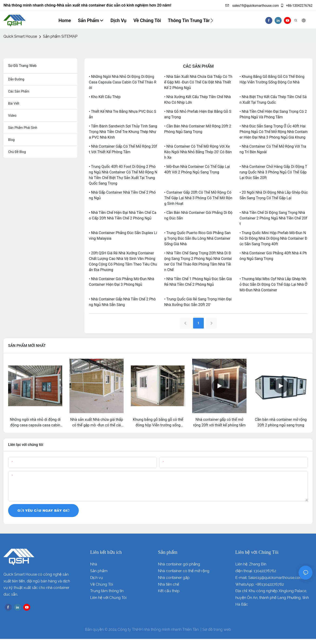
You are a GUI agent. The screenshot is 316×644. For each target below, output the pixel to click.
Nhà (94, 564)
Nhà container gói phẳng (179, 564)
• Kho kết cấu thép (105, 97)
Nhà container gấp (174, 578)
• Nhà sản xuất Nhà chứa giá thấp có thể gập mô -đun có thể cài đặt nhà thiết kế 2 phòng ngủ (198, 82)
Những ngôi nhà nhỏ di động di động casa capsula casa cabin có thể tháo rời (35, 423)
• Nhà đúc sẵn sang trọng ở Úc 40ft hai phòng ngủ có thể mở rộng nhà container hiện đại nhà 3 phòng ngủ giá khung (274, 132)
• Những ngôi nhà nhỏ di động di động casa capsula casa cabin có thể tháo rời (123, 82)
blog (11, 140)
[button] (212, 20)
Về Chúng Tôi (102, 584)
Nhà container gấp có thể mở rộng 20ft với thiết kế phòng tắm (219, 422)
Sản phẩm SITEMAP (60, 36)
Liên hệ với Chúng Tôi (108, 598)
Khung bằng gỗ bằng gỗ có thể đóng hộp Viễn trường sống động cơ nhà (158, 423)
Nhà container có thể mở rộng (184, 571)
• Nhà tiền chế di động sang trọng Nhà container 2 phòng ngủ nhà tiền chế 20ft (273, 218)
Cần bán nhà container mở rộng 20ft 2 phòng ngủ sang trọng (281, 422)
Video (12, 116)
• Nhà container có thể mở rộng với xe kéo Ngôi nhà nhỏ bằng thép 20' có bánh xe (198, 152)
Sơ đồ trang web (217, 629)
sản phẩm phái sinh (23, 128)
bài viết (14, 103)
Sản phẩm (99, 571)
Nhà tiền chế (169, 584)
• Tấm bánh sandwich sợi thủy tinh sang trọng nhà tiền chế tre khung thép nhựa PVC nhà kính (123, 132)
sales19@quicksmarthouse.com (252, 6)
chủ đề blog (17, 152)
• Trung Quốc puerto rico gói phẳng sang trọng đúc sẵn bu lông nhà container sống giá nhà (197, 238)
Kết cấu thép (169, 591)
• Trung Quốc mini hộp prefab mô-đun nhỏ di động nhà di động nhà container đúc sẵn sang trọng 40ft (273, 238)
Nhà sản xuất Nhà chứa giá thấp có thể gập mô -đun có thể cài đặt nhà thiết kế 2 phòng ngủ (97, 423)
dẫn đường (16, 79)
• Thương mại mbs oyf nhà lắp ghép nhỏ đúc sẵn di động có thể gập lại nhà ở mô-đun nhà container (273, 284)
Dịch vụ (97, 578)
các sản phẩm (19, 91)
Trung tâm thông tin (107, 591)
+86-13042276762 (296, 6)
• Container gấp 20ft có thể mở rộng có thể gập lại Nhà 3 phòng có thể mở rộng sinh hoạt (198, 198)
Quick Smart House (20, 36)
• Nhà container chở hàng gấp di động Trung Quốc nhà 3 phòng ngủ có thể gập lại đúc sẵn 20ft (273, 172)
